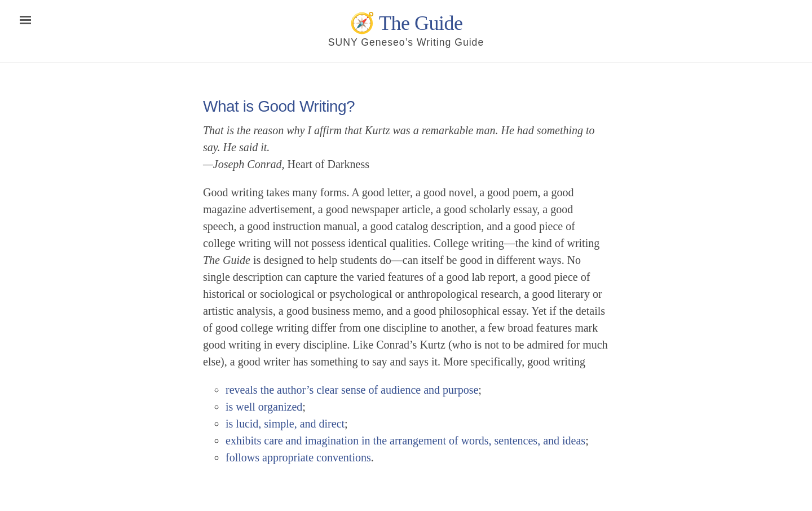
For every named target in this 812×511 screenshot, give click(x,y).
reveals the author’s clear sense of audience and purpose (352, 390)
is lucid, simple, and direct (285, 424)
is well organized (264, 407)
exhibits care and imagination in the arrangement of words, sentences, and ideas (405, 440)
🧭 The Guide (406, 23)
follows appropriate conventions (298, 457)
